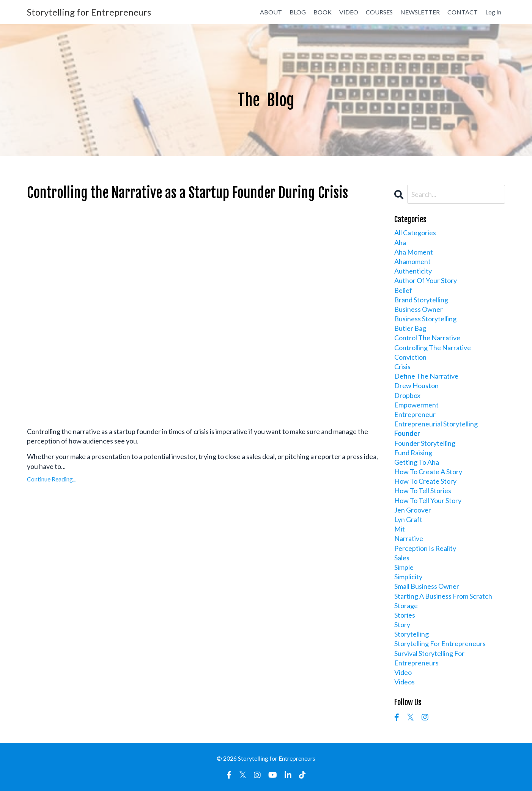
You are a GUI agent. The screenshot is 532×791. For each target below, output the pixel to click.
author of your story (426, 280)
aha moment (414, 252)
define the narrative (426, 376)
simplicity (408, 577)
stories (405, 615)
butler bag (410, 328)
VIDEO (349, 12)
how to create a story (428, 472)
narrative (409, 538)
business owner (419, 309)
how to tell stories (423, 491)
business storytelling (425, 319)
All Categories (415, 233)
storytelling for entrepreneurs (440, 643)
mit (400, 529)
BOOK (323, 12)
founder (407, 433)
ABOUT (271, 12)
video (403, 672)
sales (402, 558)
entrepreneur (415, 414)
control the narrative (427, 338)
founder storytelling (425, 443)
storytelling (412, 634)
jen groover (413, 510)
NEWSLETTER (420, 12)
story (402, 624)
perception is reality (425, 548)
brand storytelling (421, 300)
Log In (493, 12)
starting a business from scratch (443, 596)
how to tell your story (428, 500)
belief (403, 290)
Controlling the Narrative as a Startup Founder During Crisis (187, 193)
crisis (402, 366)
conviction (410, 357)
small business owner (427, 586)
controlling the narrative (433, 348)
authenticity (413, 271)
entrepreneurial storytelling (436, 424)
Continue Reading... (52, 479)
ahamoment (412, 261)
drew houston (416, 385)
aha (400, 242)
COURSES (379, 12)
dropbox (407, 395)
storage (406, 605)
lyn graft (408, 519)
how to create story (425, 481)
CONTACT (463, 12)
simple (404, 567)
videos (405, 682)
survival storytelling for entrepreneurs (429, 658)
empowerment (416, 405)
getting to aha (417, 462)
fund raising (413, 453)
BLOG (298, 12)
